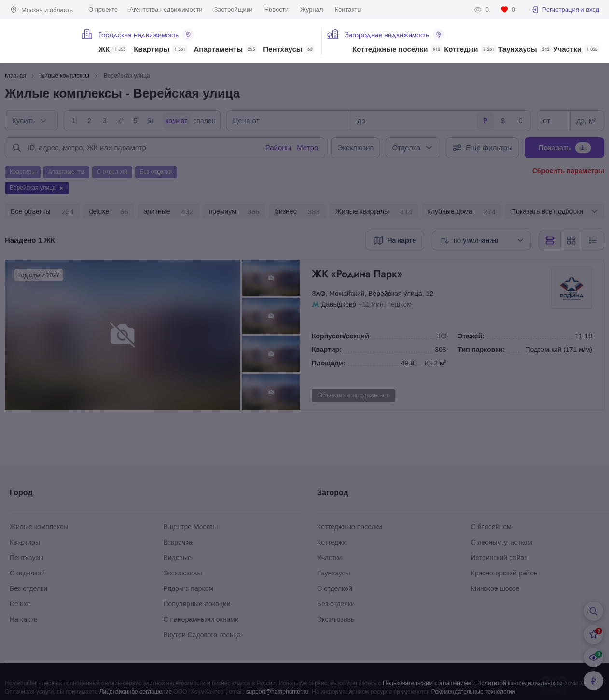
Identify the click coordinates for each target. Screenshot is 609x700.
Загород (333, 493)
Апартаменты (226, 49)
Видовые (178, 558)
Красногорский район (504, 573)
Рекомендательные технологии (473, 692)
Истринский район (499, 558)
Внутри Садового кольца (202, 635)
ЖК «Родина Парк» (430, 274)
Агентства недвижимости (166, 9)
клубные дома (462, 212)
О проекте (103, 9)
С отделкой (27, 573)
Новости (277, 9)
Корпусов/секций (340, 336)
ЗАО (318, 294)
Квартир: (327, 350)
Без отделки (28, 588)
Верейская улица (395, 294)
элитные (169, 212)
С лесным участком (502, 542)
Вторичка (178, 542)
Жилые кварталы (374, 212)
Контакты (348, 9)
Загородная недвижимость (394, 35)
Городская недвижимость (146, 35)
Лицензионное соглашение (136, 692)
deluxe (109, 212)
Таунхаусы (524, 49)
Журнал (311, 9)
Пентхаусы (288, 49)
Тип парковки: (482, 350)
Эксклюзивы (183, 573)
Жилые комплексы (39, 527)
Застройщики (233, 9)
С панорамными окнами (201, 619)
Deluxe (20, 604)
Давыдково (339, 304)
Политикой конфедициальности (520, 683)
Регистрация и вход (565, 10)
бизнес (298, 212)
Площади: (328, 363)
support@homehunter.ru (277, 692)
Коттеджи (470, 49)
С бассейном (491, 527)
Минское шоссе (495, 588)
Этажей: (471, 336)
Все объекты (42, 212)
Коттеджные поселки (397, 49)
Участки (576, 49)
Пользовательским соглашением (427, 683)
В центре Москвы (191, 527)
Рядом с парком (189, 588)
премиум (234, 212)
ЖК (113, 49)
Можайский (347, 294)
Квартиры (160, 49)
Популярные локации (197, 604)
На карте (24, 619)
